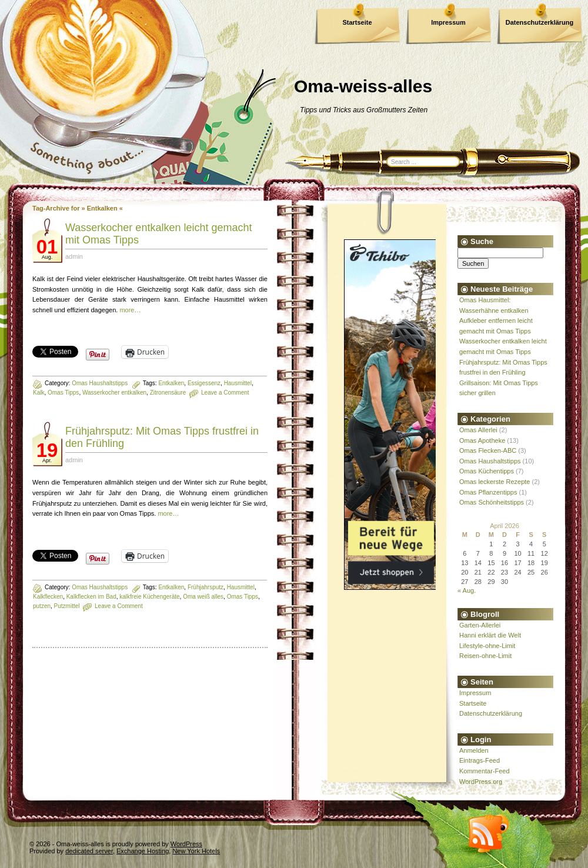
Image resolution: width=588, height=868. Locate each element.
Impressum (448, 22)
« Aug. (467, 590)
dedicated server (89, 851)
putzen (42, 606)
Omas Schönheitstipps (492, 502)
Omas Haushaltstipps (100, 383)
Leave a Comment (225, 393)
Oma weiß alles (203, 597)
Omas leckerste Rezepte (495, 482)
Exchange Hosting (143, 851)
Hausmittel (238, 383)
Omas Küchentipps (487, 471)
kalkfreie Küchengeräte (149, 597)
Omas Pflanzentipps (488, 492)
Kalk (39, 393)
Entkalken (171, 383)
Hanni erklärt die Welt (490, 635)
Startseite (357, 22)
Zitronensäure (168, 393)
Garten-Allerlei (480, 625)
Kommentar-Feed (485, 771)
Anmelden (474, 750)
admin (74, 256)
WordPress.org (481, 782)
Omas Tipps (63, 393)
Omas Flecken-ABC (488, 450)
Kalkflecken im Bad (91, 597)
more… (130, 310)
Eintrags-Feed (480, 760)
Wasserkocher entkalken (114, 393)
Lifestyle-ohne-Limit (487, 646)
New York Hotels (196, 851)
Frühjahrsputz (206, 587)
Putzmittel (67, 606)
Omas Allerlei (478, 430)
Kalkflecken (48, 597)
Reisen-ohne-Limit (485, 656)
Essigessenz (204, 383)
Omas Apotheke (482, 440)
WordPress (186, 844)
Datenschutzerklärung (540, 22)
